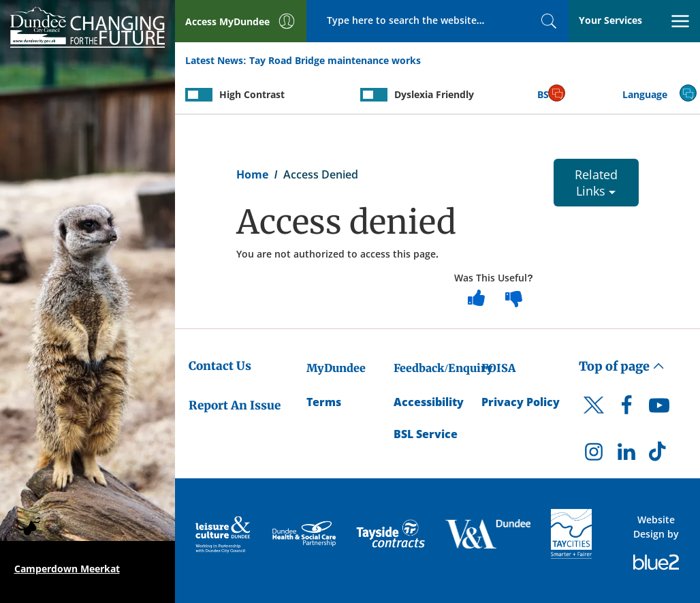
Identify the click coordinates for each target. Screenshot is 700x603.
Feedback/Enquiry (443, 368)
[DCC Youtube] (659, 409)
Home (252, 174)
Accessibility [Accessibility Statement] (429, 402)
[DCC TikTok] (659, 455)
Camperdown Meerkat (67, 569)
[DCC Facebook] (626, 409)
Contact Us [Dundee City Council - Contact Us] (220, 366)
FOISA (498, 368)
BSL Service (426, 434)
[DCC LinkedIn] (626, 455)
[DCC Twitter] (594, 417)
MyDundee (336, 368)
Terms (324, 402)
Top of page (622, 366)
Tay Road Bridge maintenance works (335, 60)
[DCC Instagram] (594, 455)
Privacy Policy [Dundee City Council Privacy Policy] (521, 402)
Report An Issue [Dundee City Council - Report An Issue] (235, 405)
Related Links (596, 183)
